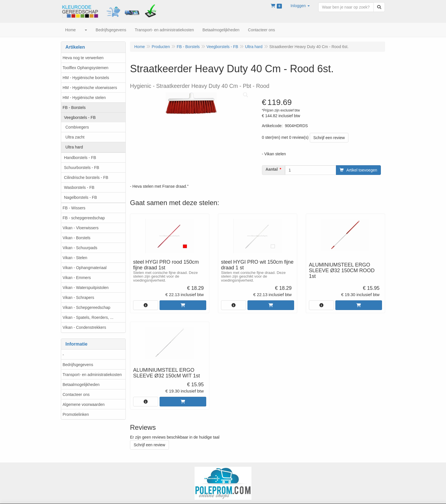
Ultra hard (74, 147)
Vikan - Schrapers (78, 298)
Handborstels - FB (80, 158)
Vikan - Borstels (77, 238)
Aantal (272, 169)
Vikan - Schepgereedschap (86, 307)
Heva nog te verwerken (83, 58)
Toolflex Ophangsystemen (85, 68)
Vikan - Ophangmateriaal (85, 268)
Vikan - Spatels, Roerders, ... (88, 317)
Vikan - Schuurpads (80, 248)
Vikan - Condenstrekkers (84, 327)
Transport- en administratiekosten (92, 375)
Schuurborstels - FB (82, 168)
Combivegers (77, 127)
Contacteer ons (76, 394)
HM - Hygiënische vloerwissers (90, 88)
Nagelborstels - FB (80, 197)
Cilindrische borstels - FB (86, 177)
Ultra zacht (75, 137)
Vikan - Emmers (77, 278)
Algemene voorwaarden (84, 404)
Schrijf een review (329, 138)
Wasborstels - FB (79, 187)
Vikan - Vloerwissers (81, 228)
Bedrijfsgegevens (78, 365)
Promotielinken (76, 414)
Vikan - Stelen (75, 258)
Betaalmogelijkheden (81, 385)
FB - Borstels (74, 108)
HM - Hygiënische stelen (84, 98)
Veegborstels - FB (80, 117)
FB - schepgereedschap (84, 218)
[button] (300, 6)
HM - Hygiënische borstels (86, 78)
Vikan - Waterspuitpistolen (86, 288)
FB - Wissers (74, 208)
